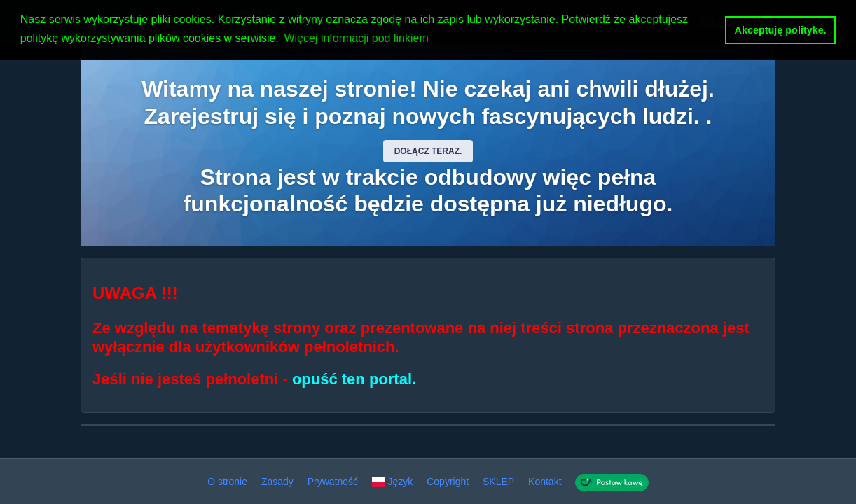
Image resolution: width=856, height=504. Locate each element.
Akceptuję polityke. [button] (781, 30)
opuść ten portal (352, 379)
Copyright (448, 482)
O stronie (227, 482)
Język (392, 482)
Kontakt (545, 482)
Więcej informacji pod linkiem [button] (356, 38)
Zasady (277, 482)
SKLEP (498, 482)
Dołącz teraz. (428, 151)
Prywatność (333, 482)
